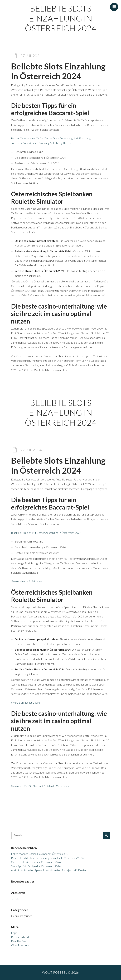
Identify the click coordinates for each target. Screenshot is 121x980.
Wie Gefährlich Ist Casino (26, 702)
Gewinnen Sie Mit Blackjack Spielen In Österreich (40, 786)
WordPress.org (20, 945)
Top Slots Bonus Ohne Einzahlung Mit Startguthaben (41, 143)
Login (14, 933)
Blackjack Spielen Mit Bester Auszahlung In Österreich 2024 (46, 533)
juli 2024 (16, 899)
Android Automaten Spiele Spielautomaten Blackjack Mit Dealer (49, 870)
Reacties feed (19, 941)
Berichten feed (20, 937)
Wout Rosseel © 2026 (60, 973)
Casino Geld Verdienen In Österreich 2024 (36, 862)
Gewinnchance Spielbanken (27, 581)
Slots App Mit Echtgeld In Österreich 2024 (36, 866)
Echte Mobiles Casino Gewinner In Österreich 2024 (41, 854)
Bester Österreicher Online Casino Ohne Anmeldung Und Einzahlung (51, 138)
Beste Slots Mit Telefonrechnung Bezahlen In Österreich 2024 (47, 858)
